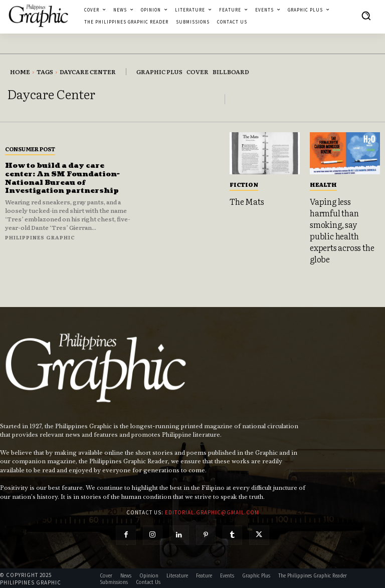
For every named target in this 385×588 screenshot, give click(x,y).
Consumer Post (30, 149)
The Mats (247, 201)
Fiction (244, 184)
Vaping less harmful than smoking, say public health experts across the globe (342, 229)
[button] (366, 16)
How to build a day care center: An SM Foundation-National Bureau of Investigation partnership (63, 178)
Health (323, 184)
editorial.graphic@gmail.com (212, 511)
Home (20, 72)
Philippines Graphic (40, 237)
